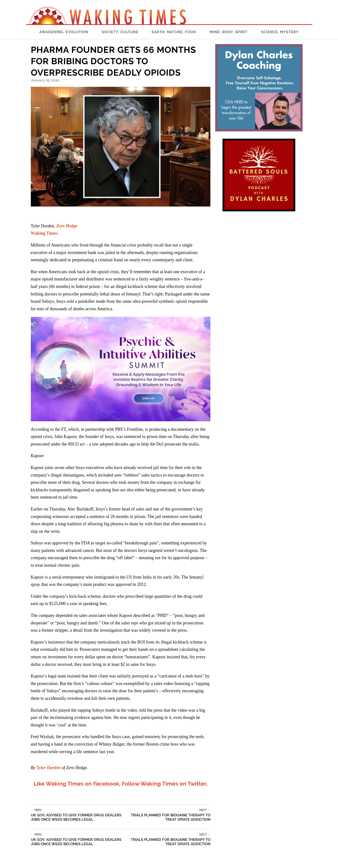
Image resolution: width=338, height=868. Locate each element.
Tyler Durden (49, 768)
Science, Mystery (280, 32)
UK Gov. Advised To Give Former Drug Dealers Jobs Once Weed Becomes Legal (80, 815)
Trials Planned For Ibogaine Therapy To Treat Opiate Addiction (170, 815)
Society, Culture (120, 32)
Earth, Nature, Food (174, 32)
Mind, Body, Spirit (229, 32)
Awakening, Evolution (64, 32)
